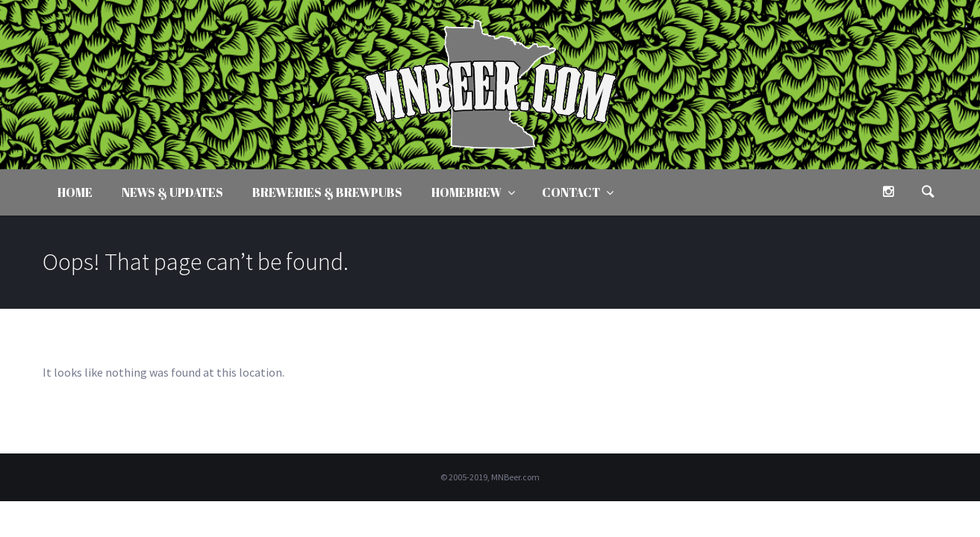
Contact (571, 192)
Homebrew (466, 192)
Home (75, 192)
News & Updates (172, 192)
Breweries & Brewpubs (327, 192)
